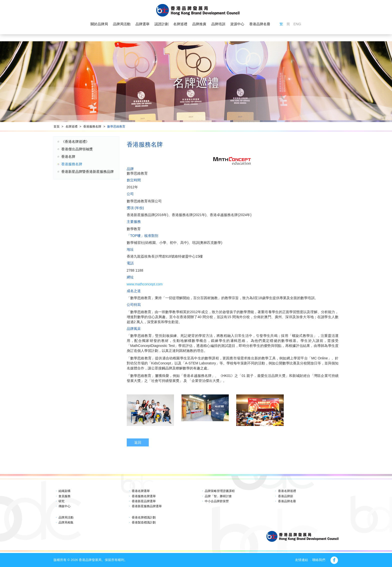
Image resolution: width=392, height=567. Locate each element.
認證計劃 (161, 24)
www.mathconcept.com (145, 284)
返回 (138, 442)
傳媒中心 (64, 506)
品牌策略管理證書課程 (220, 491)
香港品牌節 (285, 496)
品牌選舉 (142, 24)
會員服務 (64, 496)
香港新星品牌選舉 (144, 501)
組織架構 (64, 491)
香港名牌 (68, 157)
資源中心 (237, 24)
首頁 (56, 127)
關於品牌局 (99, 24)
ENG (297, 24)
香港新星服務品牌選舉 (147, 506)
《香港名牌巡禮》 (75, 142)
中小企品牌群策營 (217, 501)
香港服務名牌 (92, 127)
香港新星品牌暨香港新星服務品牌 (87, 172)
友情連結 (301, 560)
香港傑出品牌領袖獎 (77, 149)
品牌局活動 (122, 24)
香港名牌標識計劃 (144, 517)
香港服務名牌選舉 (144, 496)
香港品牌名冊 (260, 24)
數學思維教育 (116, 127)
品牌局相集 (66, 522)
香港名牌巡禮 (287, 491)
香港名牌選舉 (141, 491)
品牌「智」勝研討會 (218, 496)
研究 (61, 501)
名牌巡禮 (180, 24)
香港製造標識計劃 (144, 522)
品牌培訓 (218, 24)
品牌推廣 (199, 24)
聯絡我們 (319, 560)
